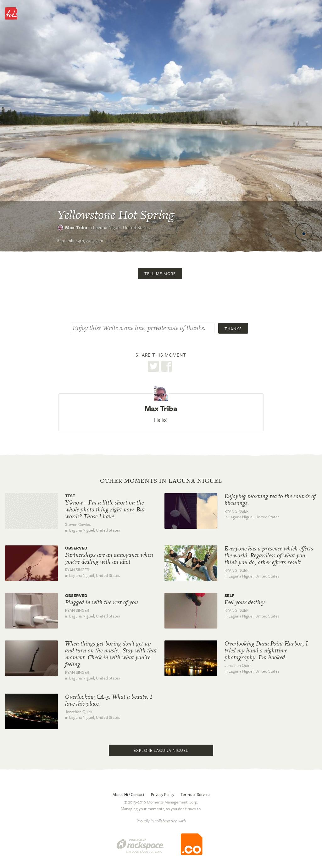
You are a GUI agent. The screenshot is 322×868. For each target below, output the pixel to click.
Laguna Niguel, (121, 227)
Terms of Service (195, 794)
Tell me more (160, 273)
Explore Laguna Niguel (161, 750)
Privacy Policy (163, 794)
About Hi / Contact (129, 794)
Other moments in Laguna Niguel (161, 481)
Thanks (233, 329)
